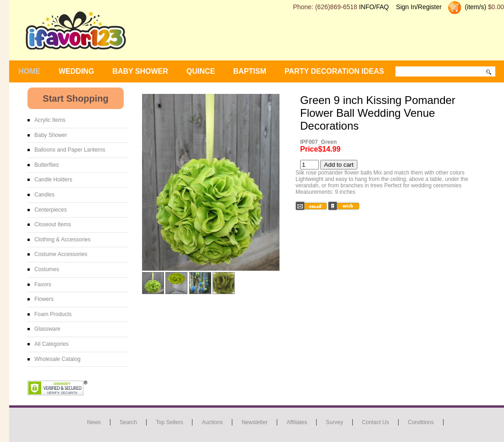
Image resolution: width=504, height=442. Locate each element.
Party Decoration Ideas (334, 71)
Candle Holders (53, 180)
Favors (43, 284)
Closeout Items (53, 224)
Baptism (250, 71)
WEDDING (76, 71)
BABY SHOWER (140, 71)
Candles (44, 195)
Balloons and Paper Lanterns (70, 150)
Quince (201, 71)
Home (29, 71)
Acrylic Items (50, 120)
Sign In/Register (419, 7)
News (94, 422)
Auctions (212, 422)
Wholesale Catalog (58, 359)
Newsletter (255, 422)
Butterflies (47, 165)
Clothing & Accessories (63, 240)
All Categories (52, 344)
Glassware (47, 329)
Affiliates (297, 422)
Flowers (44, 299)
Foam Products (53, 314)
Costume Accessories (61, 254)
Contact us (375, 422)
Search (128, 422)
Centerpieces (51, 210)
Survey (334, 422)
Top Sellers (169, 422)
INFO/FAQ (374, 7)
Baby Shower (51, 135)
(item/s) (475, 7)
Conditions (421, 422)
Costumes (47, 269)
